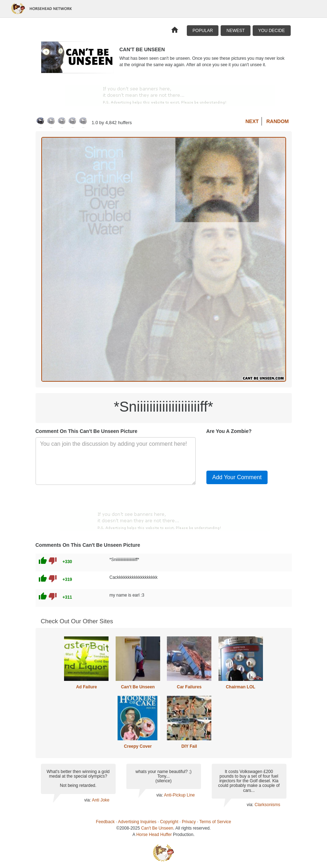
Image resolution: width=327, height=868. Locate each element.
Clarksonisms (267, 805)
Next (252, 121)
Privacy (189, 822)
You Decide (272, 31)
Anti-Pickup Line (180, 795)
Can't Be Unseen (138, 687)
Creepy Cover (138, 746)
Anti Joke (101, 800)
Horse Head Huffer (154, 835)
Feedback (106, 822)
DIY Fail (189, 746)
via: (88, 800)
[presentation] (260, 451)
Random (278, 121)
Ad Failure (87, 687)
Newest (235, 31)
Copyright (169, 822)
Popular (203, 31)
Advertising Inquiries (137, 822)
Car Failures (189, 687)
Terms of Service (215, 822)
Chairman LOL (241, 687)
